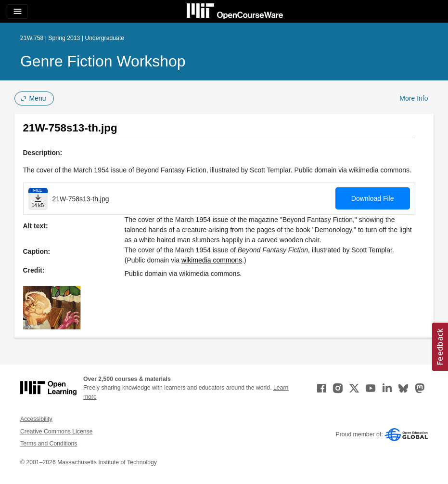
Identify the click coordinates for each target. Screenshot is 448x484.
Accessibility (36, 419)
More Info (414, 98)
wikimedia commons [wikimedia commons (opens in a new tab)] (212, 260)
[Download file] (38, 199)
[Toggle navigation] (17, 12)
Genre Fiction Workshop (103, 61)
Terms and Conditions (49, 444)
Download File (373, 198)
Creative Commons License (56, 432)
